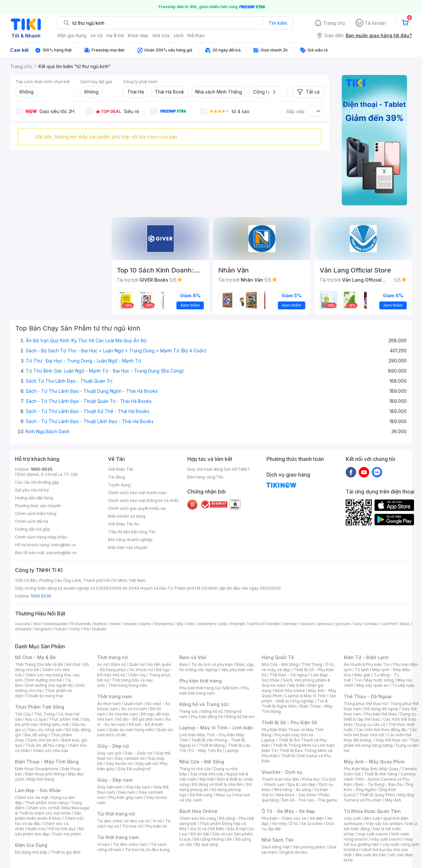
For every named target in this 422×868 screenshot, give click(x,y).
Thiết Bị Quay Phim (377, 795)
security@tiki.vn (61, 553)
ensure (130, 624)
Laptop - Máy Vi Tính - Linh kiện (216, 728)
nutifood (257, 624)
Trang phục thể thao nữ (365, 704)
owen (115, 624)
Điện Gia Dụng (31, 845)
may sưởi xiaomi (373, 834)
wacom (308, 624)
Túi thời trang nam (118, 837)
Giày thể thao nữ (391, 740)
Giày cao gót (109, 753)
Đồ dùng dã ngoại (381, 709)
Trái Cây (23, 714)
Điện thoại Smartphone (37, 769)
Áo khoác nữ (141, 670)
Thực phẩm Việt (64, 719)
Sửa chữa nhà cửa (207, 774)
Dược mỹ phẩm (67, 834)
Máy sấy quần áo (373, 685)
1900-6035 (42, 469)
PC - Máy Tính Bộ (205, 750)
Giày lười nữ (146, 764)
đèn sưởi (372, 818)
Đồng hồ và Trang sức (204, 704)
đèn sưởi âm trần (371, 855)
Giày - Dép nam (115, 780)
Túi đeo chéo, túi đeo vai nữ (123, 821)
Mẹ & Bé (297, 685)
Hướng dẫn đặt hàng (34, 498)
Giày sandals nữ (129, 758)
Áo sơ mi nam (134, 709)
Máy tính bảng (41, 779)
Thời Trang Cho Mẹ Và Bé (39, 664)
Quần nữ (137, 664)
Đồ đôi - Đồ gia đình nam (139, 719)
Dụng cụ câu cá (371, 724)
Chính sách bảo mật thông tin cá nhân (143, 500)
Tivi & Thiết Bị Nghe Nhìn (295, 704)
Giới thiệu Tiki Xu (124, 524)
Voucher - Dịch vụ (282, 772)
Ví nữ (157, 821)
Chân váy (137, 675)
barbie (100, 624)
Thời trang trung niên (128, 685)
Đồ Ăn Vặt (200, 834)
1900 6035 (41, 596)
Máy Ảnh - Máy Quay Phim (374, 762)
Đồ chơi (73, 664)
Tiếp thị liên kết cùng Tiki (132, 532)
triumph (238, 624)
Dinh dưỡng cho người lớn (49, 685)
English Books (294, 852)
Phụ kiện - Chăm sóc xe (284, 818)
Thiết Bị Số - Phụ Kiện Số (289, 722)
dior (37, 624)
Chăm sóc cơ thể (43, 808)
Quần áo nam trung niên (131, 730)
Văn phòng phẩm (309, 847)
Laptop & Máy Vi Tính (306, 696)
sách (179, 35)
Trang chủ (334, 23)
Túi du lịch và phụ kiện (212, 664)
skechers (207, 624)
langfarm (43, 629)
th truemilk (81, 624)
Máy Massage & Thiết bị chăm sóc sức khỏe (52, 810)
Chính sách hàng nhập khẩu (41, 537)
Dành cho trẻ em (43, 740)
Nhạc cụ (223, 795)
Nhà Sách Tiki (278, 840)
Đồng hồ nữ (212, 711)
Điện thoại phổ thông (45, 774)
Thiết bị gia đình (66, 852)
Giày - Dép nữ (113, 746)
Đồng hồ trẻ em (240, 717)
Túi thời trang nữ (116, 814)
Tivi (358, 680)
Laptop (232, 750)
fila (86, 629)
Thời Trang (312, 664)
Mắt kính (231, 688)
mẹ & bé (115, 35)
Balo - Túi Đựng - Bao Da (379, 784)
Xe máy (279, 824)
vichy (75, 629)
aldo (223, 624)
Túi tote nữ (132, 826)
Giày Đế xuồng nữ (134, 769)
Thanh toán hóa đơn (280, 779)
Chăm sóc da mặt (32, 797)
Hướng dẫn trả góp (33, 529)
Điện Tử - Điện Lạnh (366, 657)
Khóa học (311, 779)
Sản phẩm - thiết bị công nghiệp (299, 698)
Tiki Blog (116, 477)
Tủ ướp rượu (403, 685)
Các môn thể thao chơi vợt (380, 732)
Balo (184, 664)
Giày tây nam (138, 787)
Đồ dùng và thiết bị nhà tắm (218, 784)
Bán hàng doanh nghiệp (130, 540)
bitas (405, 624)
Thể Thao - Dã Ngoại (368, 696)
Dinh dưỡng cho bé (44, 680)
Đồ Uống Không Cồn (213, 839)
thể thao (196, 35)
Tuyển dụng (119, 485)
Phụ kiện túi (156, 826)
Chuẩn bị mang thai (45, 696)
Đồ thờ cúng (201, 795)
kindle (274, 624)
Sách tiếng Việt (276, 847)
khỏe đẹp (138, 35)
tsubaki (99, 629)
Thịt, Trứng (44, 714)
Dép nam (127, 792)
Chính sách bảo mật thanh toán (137, 493)
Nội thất (207, 779)
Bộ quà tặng (207, 844)
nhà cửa (161, 35)
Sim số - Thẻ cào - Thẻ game (309, 800)
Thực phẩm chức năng (46, 803)
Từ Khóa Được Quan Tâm (372, 811)
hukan (61, 629)
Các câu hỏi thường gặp (37, 482)
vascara (23, 624)
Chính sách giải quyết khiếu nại (137, 508)
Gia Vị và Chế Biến (207, 829)
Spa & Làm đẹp (301, 784)
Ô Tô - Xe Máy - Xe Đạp (288, 811)
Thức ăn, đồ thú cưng (45, 745)
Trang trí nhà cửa (195, 769)
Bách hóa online (290, 691)
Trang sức (189, 711)
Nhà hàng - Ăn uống (293, 790)
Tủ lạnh (362, 670)
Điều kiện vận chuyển (128, 547)
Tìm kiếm (278, 23)
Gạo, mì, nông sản (45, 730)
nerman (290, 624)
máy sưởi (352, 818)
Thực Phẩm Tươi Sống (40, 707)
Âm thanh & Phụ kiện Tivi (367, 664)
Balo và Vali (193, 657)
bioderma (164, 624)
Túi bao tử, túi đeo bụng (147, 850)
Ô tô (294, 824)
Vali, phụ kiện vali (237, 670)
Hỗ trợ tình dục (62, 829)
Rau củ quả (36, 719)
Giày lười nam (110, 787)
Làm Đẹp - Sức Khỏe (38, 790)
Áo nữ (103, 664)
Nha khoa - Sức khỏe (296, 795)
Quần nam (134, 704)
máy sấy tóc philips (384, 824)
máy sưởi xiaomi (386, 839)
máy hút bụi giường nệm (378, 842)
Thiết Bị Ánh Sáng (381, 774)
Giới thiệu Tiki (121, 469)
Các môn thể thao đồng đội (381, 730)
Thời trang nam (114, 696)
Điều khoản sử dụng (127, 516)
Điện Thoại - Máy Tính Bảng (47, 762)
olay (358, 624)
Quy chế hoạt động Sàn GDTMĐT (219, 469)
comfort (389, 624)
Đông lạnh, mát (55, 724)
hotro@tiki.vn (63, 545)
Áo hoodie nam (123, 714)
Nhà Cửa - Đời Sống (202, 762)
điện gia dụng (72, 35)
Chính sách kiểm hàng (36, 514)
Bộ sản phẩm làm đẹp (49, 831)
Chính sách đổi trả (32, 521)
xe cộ (96, 35)
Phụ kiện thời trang (201, 681)
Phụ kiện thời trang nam (214, 691)
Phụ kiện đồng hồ (207, 717)
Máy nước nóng (379, 680)
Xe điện (317, 818)
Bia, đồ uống (36, 735)
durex (146, 624)
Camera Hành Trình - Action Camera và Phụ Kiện (380, 779)
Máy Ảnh (393, 800)
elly (180, 624)
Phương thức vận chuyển (38, 506)
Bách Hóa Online (198, 811)
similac (372, 624)
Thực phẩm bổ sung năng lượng (381, 743)
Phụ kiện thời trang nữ (199, 688)
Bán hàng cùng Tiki (205, 477)
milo (191, 624)
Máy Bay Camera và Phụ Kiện (379, 797)
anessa (325, 624)
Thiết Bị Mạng (212, 745)
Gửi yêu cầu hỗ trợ (32, 490)
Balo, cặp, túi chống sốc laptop (217, 667)
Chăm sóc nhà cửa (50, 750)
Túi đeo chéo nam (130, 844)
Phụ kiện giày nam (126, 797)
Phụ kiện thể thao (381, 714)
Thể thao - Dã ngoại (289, 675)
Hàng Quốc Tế (278, 657)
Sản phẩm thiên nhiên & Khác (48, 816)
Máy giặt (362, 675)
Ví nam (104, 844)
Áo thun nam (109, 704)
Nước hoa (36, 829)
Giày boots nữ (119, 764)
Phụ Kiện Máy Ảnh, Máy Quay (371, 769)
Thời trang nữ (113, 657)
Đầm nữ (118, 664)
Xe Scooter (312, 824)
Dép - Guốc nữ (138, 753)
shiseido (23, 629)
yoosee (343, 624)
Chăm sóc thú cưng (198, 818)
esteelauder (56, 624)
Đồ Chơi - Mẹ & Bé (35, 657)
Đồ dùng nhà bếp (31, 852)
